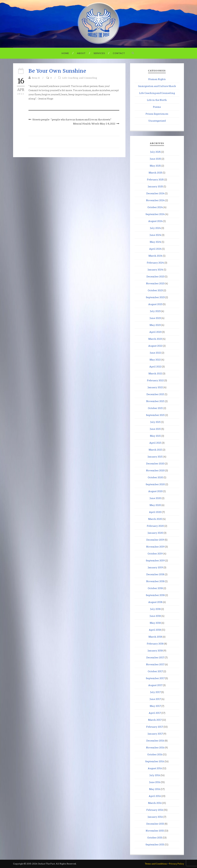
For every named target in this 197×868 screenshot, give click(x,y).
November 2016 (155, 748)
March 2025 (155, 173)
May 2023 (155, 325)
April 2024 (155, 249)
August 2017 (155, 685)
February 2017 (155, 727)
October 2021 (155, 408)
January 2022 (155, 387)
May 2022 (155, 360)
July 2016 (155, 775)
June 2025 (155, 159)
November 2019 (155, 547)
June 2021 (155, 429)
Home (65, 53)
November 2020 (155, 471)
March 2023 (155, 339)
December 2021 (155, 394)
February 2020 (155, 526)
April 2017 (155, 713)
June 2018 (155, 616)
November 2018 (155, 581)
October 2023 (155, 290)
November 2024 (155, 200)
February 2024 (155, 263)
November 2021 (155, 401)
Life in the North (157, 100)
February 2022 (155, 381)
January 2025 (155, 187)
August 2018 (155, 602)
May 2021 (155, 436)
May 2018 (155, 623)
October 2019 (155, 554)
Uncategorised (157, 121)
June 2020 (155, 498)
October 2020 (155, 477)
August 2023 (155, 304)
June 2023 (155, 318)
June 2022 (155, 353)
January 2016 (155, 817)
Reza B (36, 78)
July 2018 (155, 609)
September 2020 (155, 484)
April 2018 (155, 630)
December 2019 (155, 540)
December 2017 (155, 658)
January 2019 (155, 568)
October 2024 (155, 207)
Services (99, 53)
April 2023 (155, 332)
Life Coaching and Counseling (80, 78)
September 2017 (155, 678)
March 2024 (155, 256)
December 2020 (155, 464)
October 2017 (155, 671)
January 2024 (155, 270)
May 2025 (155, 166)
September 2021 (155, 415)
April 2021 (155, 443)
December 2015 (155, 824)
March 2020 (155, 519)
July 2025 (155, 152)
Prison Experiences (157, 114)
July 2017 (155, 692)
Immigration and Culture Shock (157, 86)
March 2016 (155, 803)
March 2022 (155, 374)
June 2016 (155, 782)
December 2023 (155, 277)
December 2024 (155, 193)
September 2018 (155, 595)
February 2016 (155, 810)
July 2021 (155, 422)
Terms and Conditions (156, 864)
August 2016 (155, 768)
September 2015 (155, 845)
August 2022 (155, 346)
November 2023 (155, 284)
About (81, 53)
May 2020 (155, 505)
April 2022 (155, 367)
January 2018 (155, 651)
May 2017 (155, 706)
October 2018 (155, 588)
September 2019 (155, 561)
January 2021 (155, 457)
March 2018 (155, 637)
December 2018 (155, 574)
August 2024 (155, 221)
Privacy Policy (176, 864)
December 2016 (155, 741)
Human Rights (157, 79)
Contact (119, 53)
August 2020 (155, 491)
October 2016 (155, 755)
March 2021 (155, 450)
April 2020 (155, 512)
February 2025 (155, 180)
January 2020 (155, 533)
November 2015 (155, 831)
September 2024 (155, 214)
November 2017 (155, 665)
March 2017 (155, 720)
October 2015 (155, 838)
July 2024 (155, 228)
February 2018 (155, 644)
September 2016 (155, 761)
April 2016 (155, 796)
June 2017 (155, 699)
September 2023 (155, 297)
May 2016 (155, 789)
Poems (157, 107)
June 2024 (155, 235)
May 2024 (155, 242)
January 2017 (155, 734)
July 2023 (155, 311)
